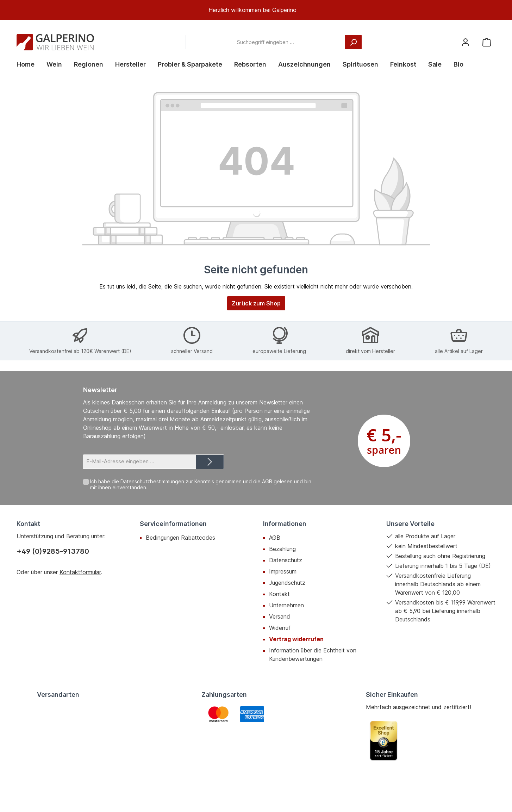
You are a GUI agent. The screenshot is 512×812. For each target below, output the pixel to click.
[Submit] (210, 462)
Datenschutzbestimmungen (152, 481)
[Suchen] (353, 42)
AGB (267, 481)
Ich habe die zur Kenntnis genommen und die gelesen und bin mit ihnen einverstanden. (201, 484)
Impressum (283, 571)
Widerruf (280, 628)
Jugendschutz (287, 583)
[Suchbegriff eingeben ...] (265, 42)
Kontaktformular (80, 572)
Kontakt (279, 594)
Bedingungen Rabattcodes (180, 538)
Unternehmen (286, 605)
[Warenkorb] (487, 42)
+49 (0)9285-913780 (53, 551)
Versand (280, 616)
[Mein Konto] (466, 42)
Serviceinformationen (173, 524)
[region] (256, 10)
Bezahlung (282, 549)
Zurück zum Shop (256, 303)
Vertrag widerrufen (296, 639)
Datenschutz (286, 560)
